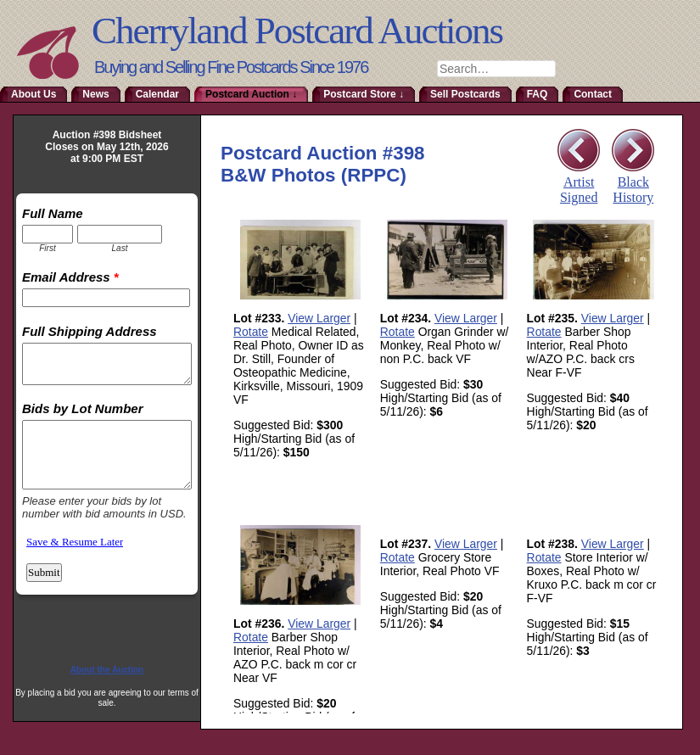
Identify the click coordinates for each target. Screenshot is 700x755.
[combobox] (496, 69)
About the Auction (107, 670)
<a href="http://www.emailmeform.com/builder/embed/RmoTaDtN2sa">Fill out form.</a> (107, 420)
